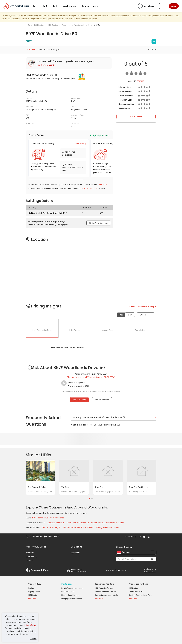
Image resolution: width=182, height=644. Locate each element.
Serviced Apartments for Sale (106, 595)
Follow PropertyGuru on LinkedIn (149, 537)
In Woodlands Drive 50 (41, 518)
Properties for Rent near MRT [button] (74, 618)
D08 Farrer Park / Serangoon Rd (141, 622)
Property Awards (77, 570)
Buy (121, 315)
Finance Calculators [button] (70, 595)
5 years (143, 315)
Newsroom (75, 553)
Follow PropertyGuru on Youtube (144, 537)
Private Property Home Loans (72, 588)
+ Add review (136, 117)
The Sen (65, 487)
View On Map (81, 144)
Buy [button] (36, 6)
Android (48, 536)
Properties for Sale (104, 584)
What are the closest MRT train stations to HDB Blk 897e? (91, 377)
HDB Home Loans (68, 592)
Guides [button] (85, 6)
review (140, 81)
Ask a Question (79, 400)
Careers (29, 561)
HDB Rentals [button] (135, 588)
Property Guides (34, 592)
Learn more (102, 185)
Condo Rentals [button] (136, 592)
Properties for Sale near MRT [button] (74, 615)
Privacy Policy (30, 625)
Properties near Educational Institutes (106, 609)
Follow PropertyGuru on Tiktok (155, 537)
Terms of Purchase (89, 638)
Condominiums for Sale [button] (105, 592)
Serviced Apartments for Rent (140, 595)
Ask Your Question (99, 223)
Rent (130, 315)
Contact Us (76, 547)
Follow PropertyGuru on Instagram (140, 537)
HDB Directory (33, 595)
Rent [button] (46, 6)
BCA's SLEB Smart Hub (90, 188)
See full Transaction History (143, 307)
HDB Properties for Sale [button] (105, 588)
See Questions (102, 400)
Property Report (150, 570)
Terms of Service (55, 638)
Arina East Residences (138, 487)
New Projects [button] (71, 6)
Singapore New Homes (39, 608)
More (97, 6)
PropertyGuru (35, 584)
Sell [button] (56, 6)
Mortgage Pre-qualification (72, 599)
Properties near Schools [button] (106, 618)
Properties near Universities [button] (107, 615)
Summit (116, 570)
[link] (69, 63)
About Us (30, 553)
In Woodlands (58, 518)
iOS (57, 536)
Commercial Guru (38, 570)
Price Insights (54, 49)
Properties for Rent (138, 584)
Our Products (31, 557)
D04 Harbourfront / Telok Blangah (141, 612)
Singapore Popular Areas (141, 608)
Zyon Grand (100, 487)
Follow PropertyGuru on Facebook (136, 537)
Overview (30, 49)
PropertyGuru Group (36, 547)
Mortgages (67, 584)
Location (41, 49)
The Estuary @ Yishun (37, 487)
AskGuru (31, 588)
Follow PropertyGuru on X (152, 537)
